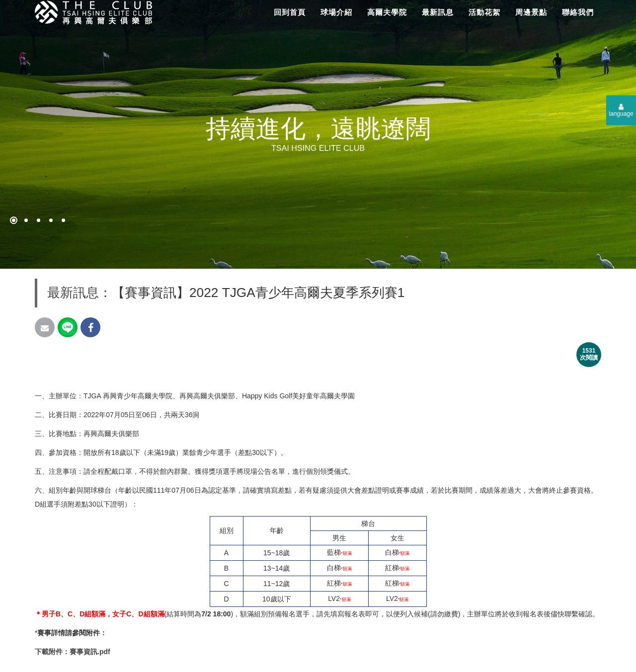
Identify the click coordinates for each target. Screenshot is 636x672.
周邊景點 (531, 12)
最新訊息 (438, 12)
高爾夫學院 (387, 12)
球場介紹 (336, 12)
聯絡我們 (578, 12)
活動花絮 (484, 12)
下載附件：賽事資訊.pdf (73, 652)
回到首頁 (290, 12)
